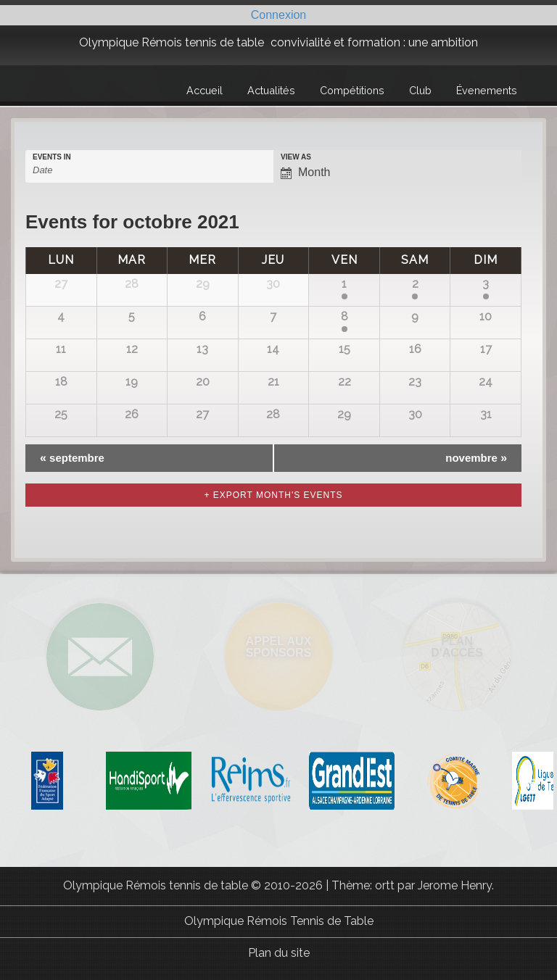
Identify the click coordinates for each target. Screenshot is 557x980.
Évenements (487, 90)
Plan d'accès (457, 647)
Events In (52, 157)
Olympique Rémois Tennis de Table (279, 921)
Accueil (205, 90)
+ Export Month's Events (273, 495)
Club (420, 90)
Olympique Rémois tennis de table (172, 42)
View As (296, 157)
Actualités (271, 90)
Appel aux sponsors (279, 647)
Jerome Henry (455, 885)
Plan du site (279, 953)
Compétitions (352, 90)
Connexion (279, 15)
